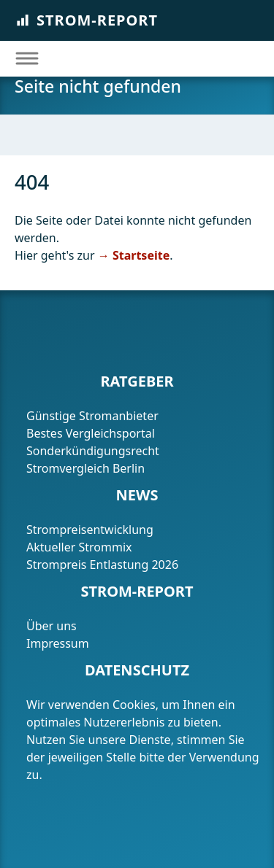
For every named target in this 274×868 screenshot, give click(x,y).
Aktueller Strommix (79, 547)
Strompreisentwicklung (90, 530)
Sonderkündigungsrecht (93, 451)
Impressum (59, 643)
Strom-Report (86, 20)
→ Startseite (134, 255)
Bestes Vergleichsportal (91, 433)
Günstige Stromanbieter (92, 416)
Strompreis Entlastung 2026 (102, 565)
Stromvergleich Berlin (85, 468)
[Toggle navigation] (27, 59)
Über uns (52, 626)
